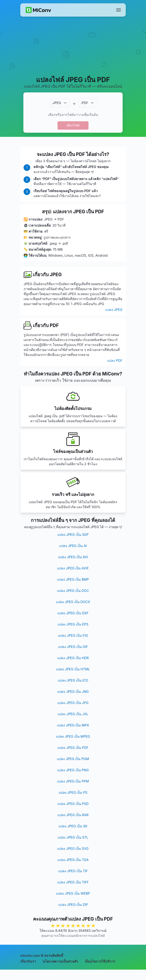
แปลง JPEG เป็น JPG (73, 703)
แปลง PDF (115, 361)
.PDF (84, 103)
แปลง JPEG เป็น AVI (73, 557)
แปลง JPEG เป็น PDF (73, 748)
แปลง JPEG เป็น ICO (73, 680)
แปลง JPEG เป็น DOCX (73, 602)
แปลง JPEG (114, 310)
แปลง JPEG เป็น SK (73, 826)
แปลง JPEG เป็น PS (73, 792)
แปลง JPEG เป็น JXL (73, 714)
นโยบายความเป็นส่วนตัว (60, 961)
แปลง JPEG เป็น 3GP (73, 535)
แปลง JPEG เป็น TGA (73, 860)
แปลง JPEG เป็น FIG (73, 635)
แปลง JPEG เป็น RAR (73, 815)
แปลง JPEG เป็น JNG (73, 692)
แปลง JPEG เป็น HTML (73, 669)
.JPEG (56, 103)
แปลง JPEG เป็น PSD (73, 804)
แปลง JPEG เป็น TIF (73, 871)
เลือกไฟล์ (73, 125)
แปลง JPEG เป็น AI (73, 546)
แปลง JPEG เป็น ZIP (73, 905)
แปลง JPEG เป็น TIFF (73, 882)
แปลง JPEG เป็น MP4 (73, 725)
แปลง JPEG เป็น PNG (73, 770)
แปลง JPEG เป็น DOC (73, 591)
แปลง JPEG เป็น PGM (73, 759)
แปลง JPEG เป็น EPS (73, 624)
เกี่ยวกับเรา (28, 961)
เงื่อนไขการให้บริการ (100, 961)
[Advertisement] (73, 51)
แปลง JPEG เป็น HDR (73, 658)
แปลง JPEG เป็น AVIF (73, 568)
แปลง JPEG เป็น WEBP (73, 893)
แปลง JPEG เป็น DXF (73, 613)
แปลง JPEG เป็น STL (73, 837)
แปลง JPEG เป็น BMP (73, 579)
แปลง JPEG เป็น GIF (73, 647)
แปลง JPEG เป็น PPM (73, 781)
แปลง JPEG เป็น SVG (73, 849)
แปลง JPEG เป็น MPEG (73, 736)
